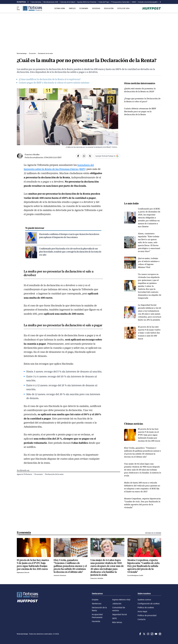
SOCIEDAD (96, 8)
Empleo (95, 600)
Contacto (142, 619)
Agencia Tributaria (25, 474)
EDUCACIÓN (109, 8)
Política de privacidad (147, 615)
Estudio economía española (149, 2)
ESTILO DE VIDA (123, 8)
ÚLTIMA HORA (60, 8)
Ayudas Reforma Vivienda (87, 2)
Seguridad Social (120, 614)
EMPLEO (72, 8)
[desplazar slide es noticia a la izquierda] (28, 2)
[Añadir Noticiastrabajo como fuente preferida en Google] (107, 156)
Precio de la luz (36, 2)
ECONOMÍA (84, 8)
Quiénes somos (144, 600)
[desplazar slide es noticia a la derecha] (160, 2)
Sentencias (97, 604)
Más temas (117, 622)
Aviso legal (142, 611)
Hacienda (96, 621)
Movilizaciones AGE (51, 2)
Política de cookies (146, 607)
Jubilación (117, 604)
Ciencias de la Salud (68, 2)
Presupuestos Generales (120, 2)
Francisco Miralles (32, 154)
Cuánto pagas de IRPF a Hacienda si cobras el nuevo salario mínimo (54, 83)
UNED (134, 2)
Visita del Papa (104, 2)
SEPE (115, 618)
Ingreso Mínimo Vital (121, 600)
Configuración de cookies (149, 604)
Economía (39, 474)
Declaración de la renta (54, 474)
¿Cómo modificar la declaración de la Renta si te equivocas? (50, 79)
